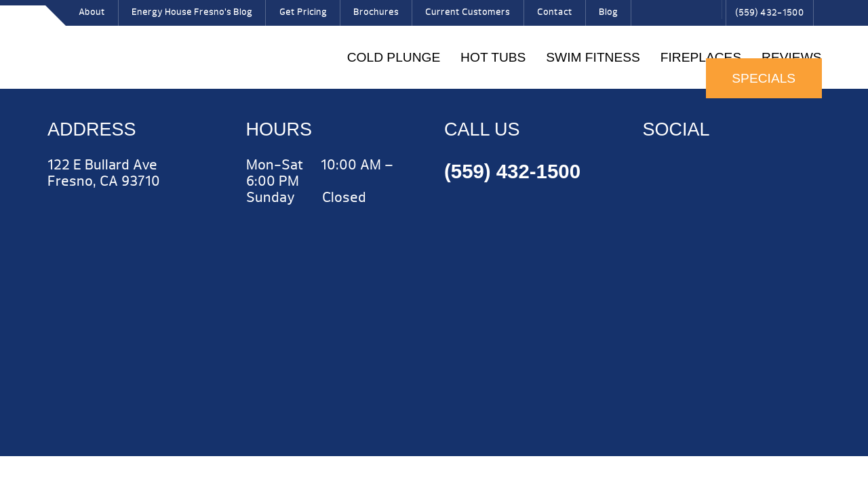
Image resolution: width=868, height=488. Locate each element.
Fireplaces (701, 57)
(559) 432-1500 (770, 13)
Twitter (668, 17)
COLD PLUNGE (394, 57)
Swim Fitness (593, 57)
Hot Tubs (493, 57)
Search (709, 9)
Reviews (792, 57)
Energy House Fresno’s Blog (192, 12)
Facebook (646, 17)
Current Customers (468, 12)
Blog (608, 12)
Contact (555, 12)
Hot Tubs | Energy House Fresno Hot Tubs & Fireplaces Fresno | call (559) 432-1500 (96, 45)
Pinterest (689, 17)
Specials (764, 78)
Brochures (376, 12)
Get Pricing (303, 12)
